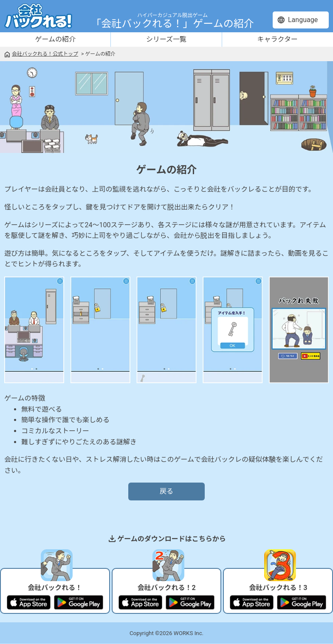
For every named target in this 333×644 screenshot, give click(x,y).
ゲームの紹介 (55, 39)
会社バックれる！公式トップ (45, 54)
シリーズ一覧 (166, 39)
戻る (166, 491)
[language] (301, 20)
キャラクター (278, 39)
